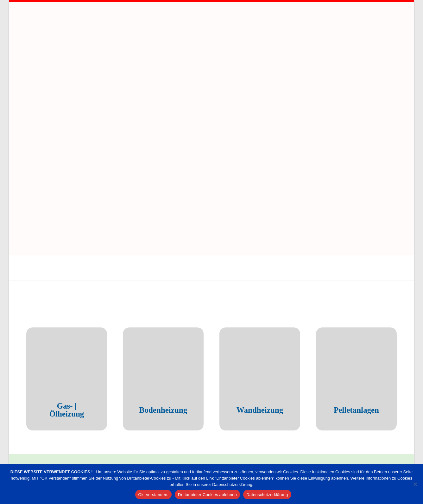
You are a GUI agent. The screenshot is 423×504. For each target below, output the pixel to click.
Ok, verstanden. (154, 495)
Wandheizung (268, 354)
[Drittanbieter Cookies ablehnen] (415, 484)
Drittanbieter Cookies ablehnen (207, 495)
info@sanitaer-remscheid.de (354, 452)
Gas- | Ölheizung (75, 354)
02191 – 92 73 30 (369, 428)
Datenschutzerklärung (267, 495)
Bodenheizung (171, 354)
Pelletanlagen (364, 354)
